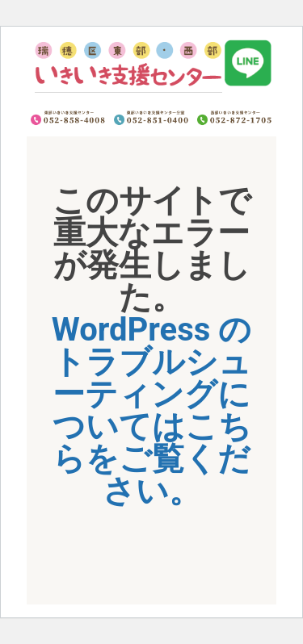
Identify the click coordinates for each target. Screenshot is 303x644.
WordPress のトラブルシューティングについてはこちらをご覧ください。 (151, 410)
